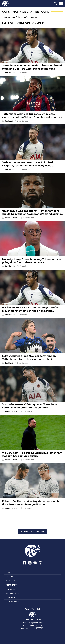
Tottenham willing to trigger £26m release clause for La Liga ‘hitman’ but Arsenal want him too (32, 117)
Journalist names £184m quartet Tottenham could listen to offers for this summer (30, 406)
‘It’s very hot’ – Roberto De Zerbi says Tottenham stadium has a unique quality (32, 454)
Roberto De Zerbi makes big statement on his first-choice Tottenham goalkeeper (31, 503)
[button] (55, 4)
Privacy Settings (12, 602)
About (8, 573)
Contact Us (10, 589)
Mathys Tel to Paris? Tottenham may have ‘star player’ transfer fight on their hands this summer (31, 311)
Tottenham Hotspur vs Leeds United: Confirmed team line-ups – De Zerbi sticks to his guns (32, 67)
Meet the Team (11, 585)
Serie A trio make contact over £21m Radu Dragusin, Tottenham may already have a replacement (28, 165)
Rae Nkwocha (10, 73)
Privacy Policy (11, 598)
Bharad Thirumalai (12, 218)
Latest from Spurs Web (23, 23)
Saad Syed (9, 121)
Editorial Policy (12, 593)
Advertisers (10, 577)
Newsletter (10, 581)
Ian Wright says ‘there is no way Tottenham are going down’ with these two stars (31, 261)
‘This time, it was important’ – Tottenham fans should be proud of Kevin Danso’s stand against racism (32, 214)
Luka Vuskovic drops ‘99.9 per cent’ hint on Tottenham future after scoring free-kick (29, 358)
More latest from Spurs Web (32, 531)
